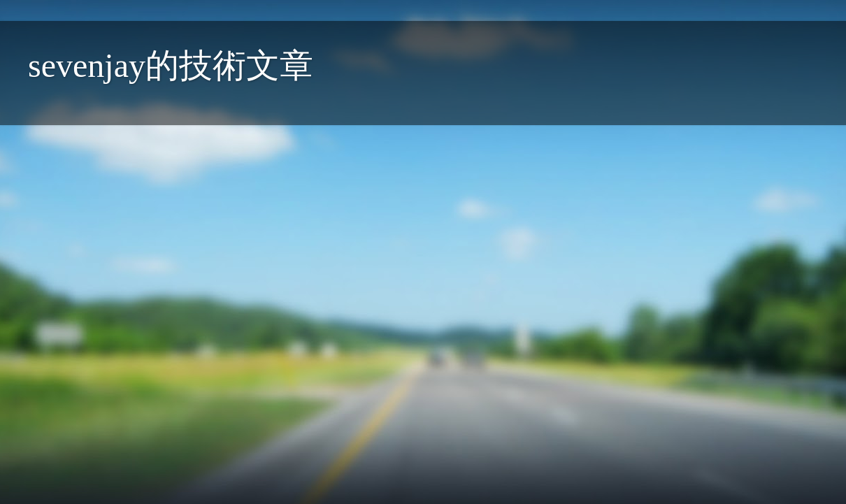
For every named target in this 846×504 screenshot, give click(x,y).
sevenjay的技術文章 (171, 65)
